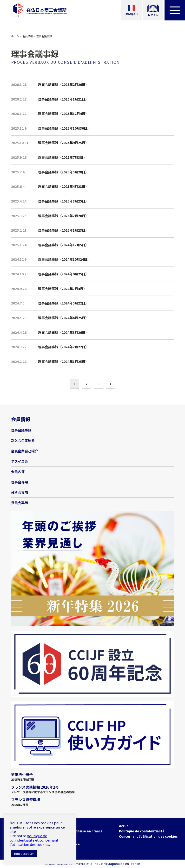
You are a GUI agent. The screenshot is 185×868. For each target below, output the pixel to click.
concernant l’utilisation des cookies (34, 842)
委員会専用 (20, 503)
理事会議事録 (21, 430)
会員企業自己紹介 (25, 451)
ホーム (15, 36)
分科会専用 (20, 492)
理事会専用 (20, 482)
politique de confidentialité (28, 838)
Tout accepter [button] (24, 853)
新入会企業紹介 (23, 440)
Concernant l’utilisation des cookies (148, 836)
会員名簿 (18, 472)
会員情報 (28, 36)
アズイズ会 (20, 461)
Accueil (125, 826)
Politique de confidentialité (142, 831)
